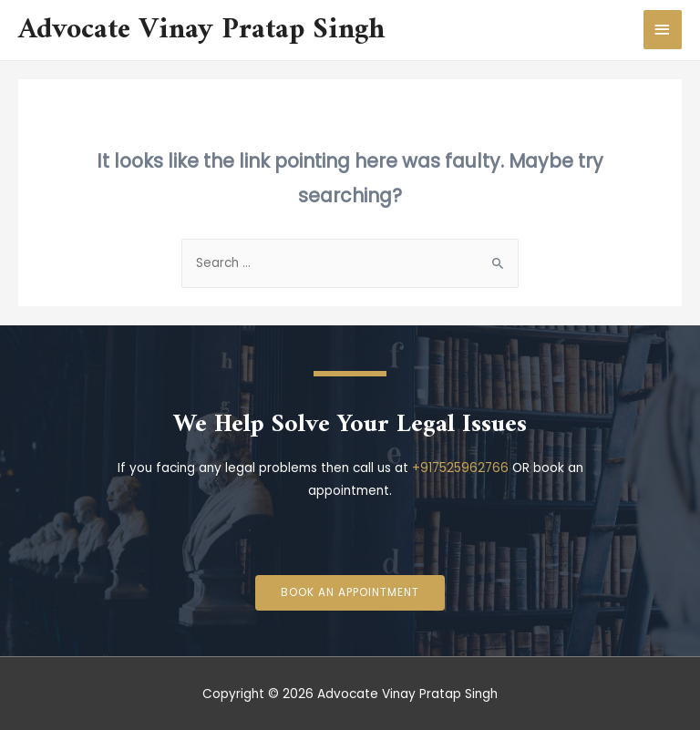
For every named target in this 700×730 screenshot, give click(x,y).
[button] (350, 593)
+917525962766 (460, 468)
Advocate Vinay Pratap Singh (201, 30)
